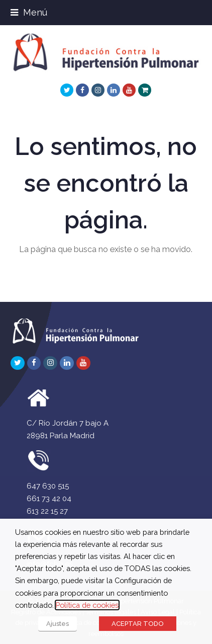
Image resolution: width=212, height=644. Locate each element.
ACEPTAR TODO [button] (138, 624)
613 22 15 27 (47, 511)
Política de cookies (87, 605)
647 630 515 (48, 486)
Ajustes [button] (58, 624)
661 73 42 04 (49, 499)
